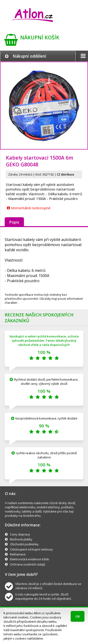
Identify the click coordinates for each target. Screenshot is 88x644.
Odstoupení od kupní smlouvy (31, 549)
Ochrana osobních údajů (28, 564)
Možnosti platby (21, 539)
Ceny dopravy (20, 534)
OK (78, 616)
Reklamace (18, 554)
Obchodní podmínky (24, 544)
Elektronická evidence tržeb (29, 559)
